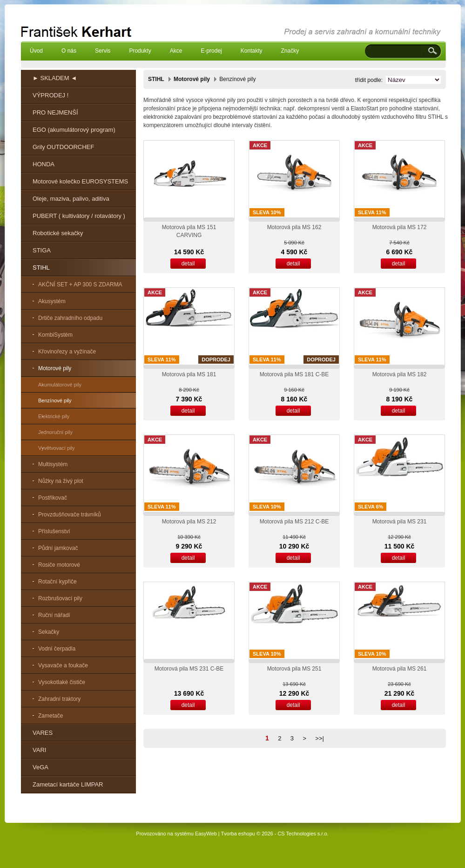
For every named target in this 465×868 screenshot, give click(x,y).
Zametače (51, 716)
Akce (176, 51)
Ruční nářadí (54, 615)
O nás (69, 51)
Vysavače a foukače (63, 665)
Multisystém (53, 464)
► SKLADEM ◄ (55, 78)
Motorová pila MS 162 (294, 227)
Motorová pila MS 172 (400, 227)
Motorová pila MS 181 (189, 374)
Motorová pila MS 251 (294, 669)
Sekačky (49, 632)
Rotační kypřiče (57, 582)
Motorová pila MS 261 (400, 669)
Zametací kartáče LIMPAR (68, 784)
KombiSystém (55, 335)
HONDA (44, 164)
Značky (290, 51)
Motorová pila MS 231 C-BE (189, 669)
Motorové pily (55, 368)
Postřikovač (53, 498)
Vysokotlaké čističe (62, 682)
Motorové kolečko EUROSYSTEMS (80, 181)
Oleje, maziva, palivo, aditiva (71, 199)
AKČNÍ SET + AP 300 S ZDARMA (80, 285)
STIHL (41, 268)
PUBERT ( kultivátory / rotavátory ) (79, 216)
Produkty (140, 51)
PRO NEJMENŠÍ (55, 112)
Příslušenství (54, 531)
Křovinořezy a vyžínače (67, 352)
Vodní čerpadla (57, 649)
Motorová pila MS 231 (400, 522)
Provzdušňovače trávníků (70, 515)
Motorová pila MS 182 (400, 374)
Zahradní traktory (59, 699)
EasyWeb (206, 834)
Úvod (36, 51)
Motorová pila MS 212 (189, 522)
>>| (320, 738)
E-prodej (211, 51)
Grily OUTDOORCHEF (63, 147)
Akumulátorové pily (60, 385)
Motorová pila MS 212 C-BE (294, 522)
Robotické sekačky (58, 233)
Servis (103, 51)
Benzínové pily (55, 400)
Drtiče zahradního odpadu (70, 318)
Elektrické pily (54, 416)
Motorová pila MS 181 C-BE (294, 374)
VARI (39, 750)
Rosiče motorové (59, 565)
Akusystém (52, 301)
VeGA (40, 767)
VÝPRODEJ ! (51, 95)
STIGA (42, 250)
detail (188, 264)
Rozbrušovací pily (60, 598)
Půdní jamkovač (58, 548)
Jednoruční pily (55, 432)
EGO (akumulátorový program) (74, 130)
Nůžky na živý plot (61, 481)
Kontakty (252, 51)
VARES (43, 733)
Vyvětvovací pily (56, 448)
